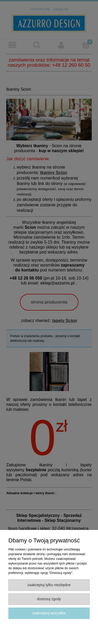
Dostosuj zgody (49, 599)
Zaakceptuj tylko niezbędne (49, 585)
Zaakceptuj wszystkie (49, 613)
